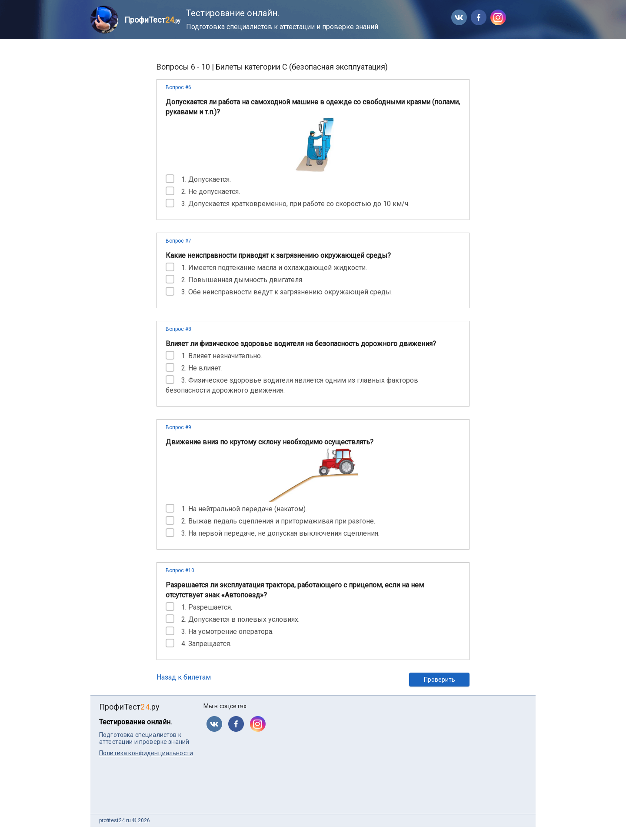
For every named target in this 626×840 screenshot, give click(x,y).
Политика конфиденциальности (146, 753)
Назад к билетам (184, 677)
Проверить (440, 680)
